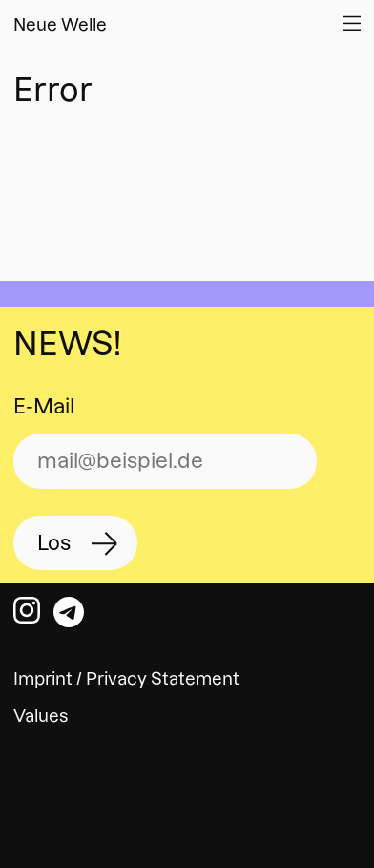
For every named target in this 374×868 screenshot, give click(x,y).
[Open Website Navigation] (352, 23)
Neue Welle (60, 24)
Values (41, 716)
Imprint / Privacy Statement (126, 678)
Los (54, 543)
